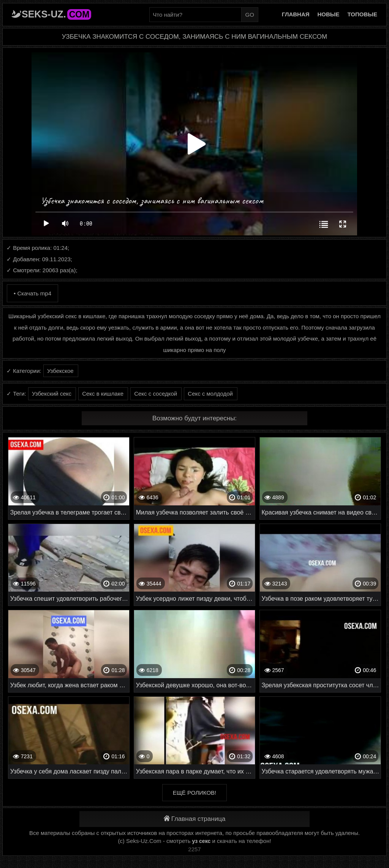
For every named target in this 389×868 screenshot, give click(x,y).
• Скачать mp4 (32, 293)
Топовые (362, 14)
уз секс (202, 841)
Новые (329, 14)
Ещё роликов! (194, 793)
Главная (296, 14)
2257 (194, 849)
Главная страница (195, 819)
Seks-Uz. (56, 14)
